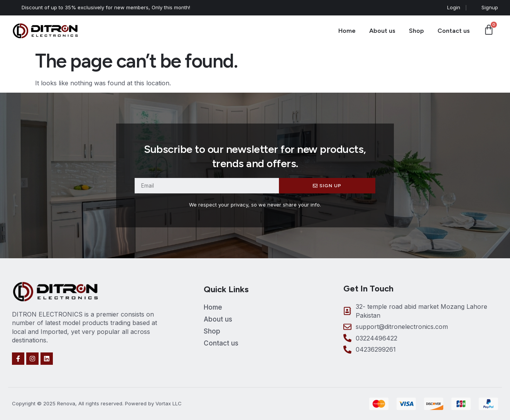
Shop (416, 31)
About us (382, 31)
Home (347, 31)
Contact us (454, 31)
